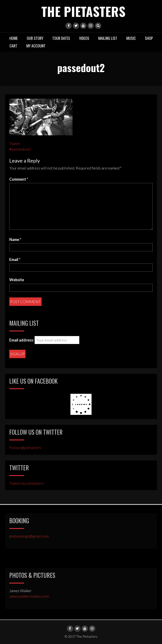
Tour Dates (61, 38)
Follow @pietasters (25, 448)
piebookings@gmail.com (29, 536)
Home (14, 38)
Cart (13, 46)
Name (15, 239)
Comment (19, 179)
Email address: (22, 340)
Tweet (15, 144)
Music (131, 38)
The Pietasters (83, 11)
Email (15, 259)
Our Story (35, 38)
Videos (84, 38)
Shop (149, 38)
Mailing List (108, 38)
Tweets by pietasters (27, 483)
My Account (36, 46)
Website (17, 280)
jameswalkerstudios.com (29, 596)
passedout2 (22, 149)
